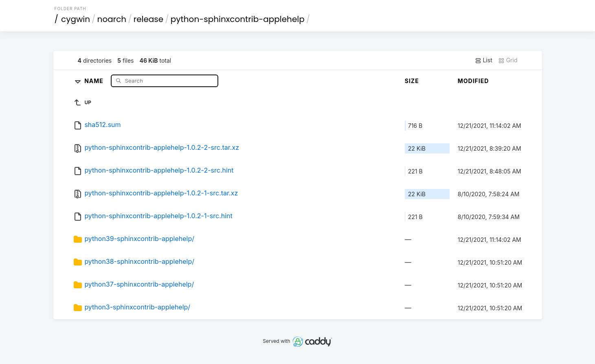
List (484, 60)
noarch (112, 19)
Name (95, 80)
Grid (508, 60)
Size (412, 81)
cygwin (76, 19)
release (149, 19)
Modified (473, 81)
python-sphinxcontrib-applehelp (238, 19)
